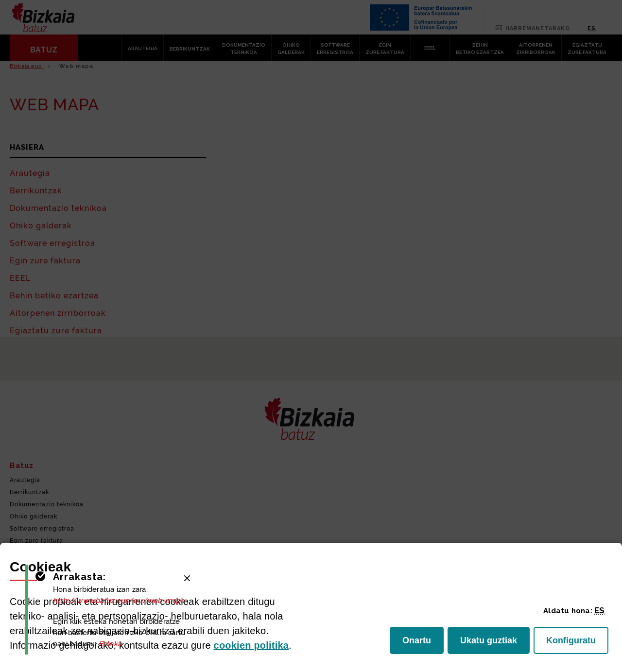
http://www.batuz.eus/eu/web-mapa (120, 601)
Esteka (111, 644)
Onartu (423, 643)
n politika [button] (251, 645)
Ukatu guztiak (491, 643)
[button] (599, 610)
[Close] (187, 578)
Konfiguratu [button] (577, 643)
